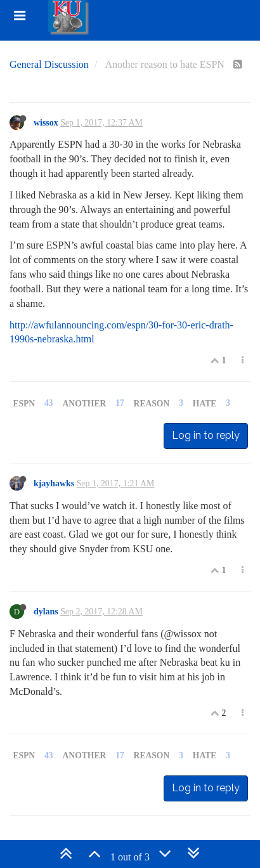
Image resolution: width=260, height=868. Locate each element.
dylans (46, 612)
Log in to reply (206, 435)
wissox (46, 123)
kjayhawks (54, 483)
